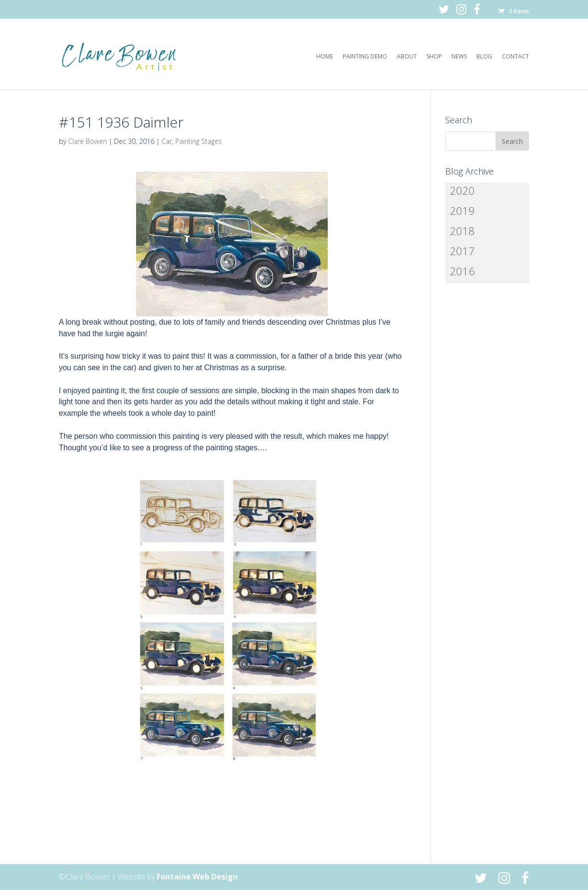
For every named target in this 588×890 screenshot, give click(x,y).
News (459, 57)
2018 (462, 231)
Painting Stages (199, 141)
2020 (462, 190)
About (407, 57)
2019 (462, 211)
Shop (434, 57)
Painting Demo (365, 57)
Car (167, 141)
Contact (515, 57)
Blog (484, 57)
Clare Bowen (87, 141)
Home (325, 57)
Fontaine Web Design (197, 877)
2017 (462, 251)
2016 (462, 271)
